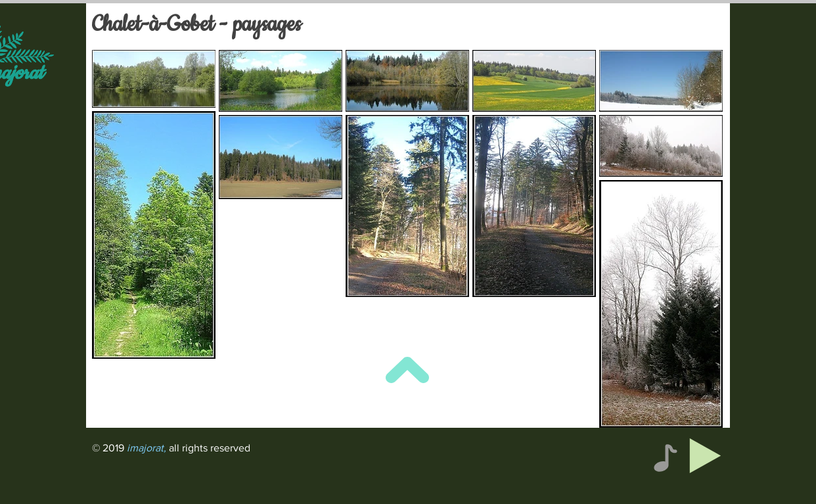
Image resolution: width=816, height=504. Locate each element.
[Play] (705, 456)
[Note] (665, 458)
